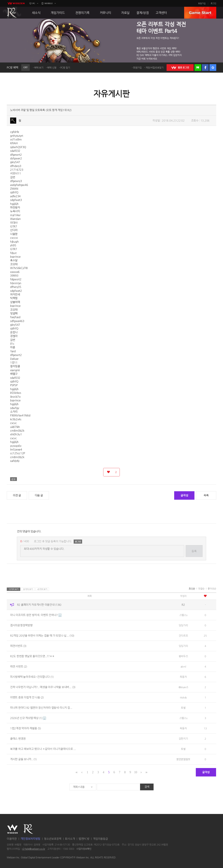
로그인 (213, 3)
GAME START (200, 13)
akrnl (183, 666)
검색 (147, 787)
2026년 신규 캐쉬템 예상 (28, 718)
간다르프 (183, 636)
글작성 (184, 495)
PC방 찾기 (65, 68)
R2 (12, 13)
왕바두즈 (183, 656)
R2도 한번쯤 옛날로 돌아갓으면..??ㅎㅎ (32, 656)
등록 (194, 551)
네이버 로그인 (198, 68)
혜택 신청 (52, 68)
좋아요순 (212, 589)
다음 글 (39, 495)
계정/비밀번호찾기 (155, 68)
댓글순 (201, 589)
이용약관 (12, 839)
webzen (16, 3)
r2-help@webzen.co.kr (34, 849)
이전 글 (17, 495)
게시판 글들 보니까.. (23, 759)
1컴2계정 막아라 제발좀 (26, 728)
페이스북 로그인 (205, 68)
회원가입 (202, 3)
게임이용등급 (100, 839)
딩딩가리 (183, 625)
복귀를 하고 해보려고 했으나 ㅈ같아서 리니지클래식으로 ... (43, 749)
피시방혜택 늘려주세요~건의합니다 (32, 677)
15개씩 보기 (14, 589)
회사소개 (70, 839)
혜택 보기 (39, 68)
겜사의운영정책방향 (21, 625)
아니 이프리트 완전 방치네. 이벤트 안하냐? (36, 615)
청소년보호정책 (53, 839)
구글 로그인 (213, 68)
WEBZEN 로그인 (180, 68)
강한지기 (183, 739)
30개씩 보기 (28, 589)
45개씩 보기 (42, 589)
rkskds (183, 697)
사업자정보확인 (84, 849)
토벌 (183, 708)
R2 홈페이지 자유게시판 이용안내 (39, 605)
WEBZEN (12, 829)
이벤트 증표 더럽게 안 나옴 (27, 697)
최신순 (192, 589)
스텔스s (183, 615)
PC (34, 3)
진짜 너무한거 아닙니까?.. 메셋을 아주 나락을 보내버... (43, 687)
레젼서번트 (18, 646)
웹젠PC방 (84, 839)
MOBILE (49, 3)
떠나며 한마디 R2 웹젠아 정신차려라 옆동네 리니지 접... (41, 708)
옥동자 (183, 677)
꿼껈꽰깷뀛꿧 (183, 759)
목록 (206, 495)
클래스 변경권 (18, 739)
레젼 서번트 (19, 666)
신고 (14, 479)
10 (136, 772)
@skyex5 (183, 687)
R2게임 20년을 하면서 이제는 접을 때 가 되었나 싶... (42, 636)
